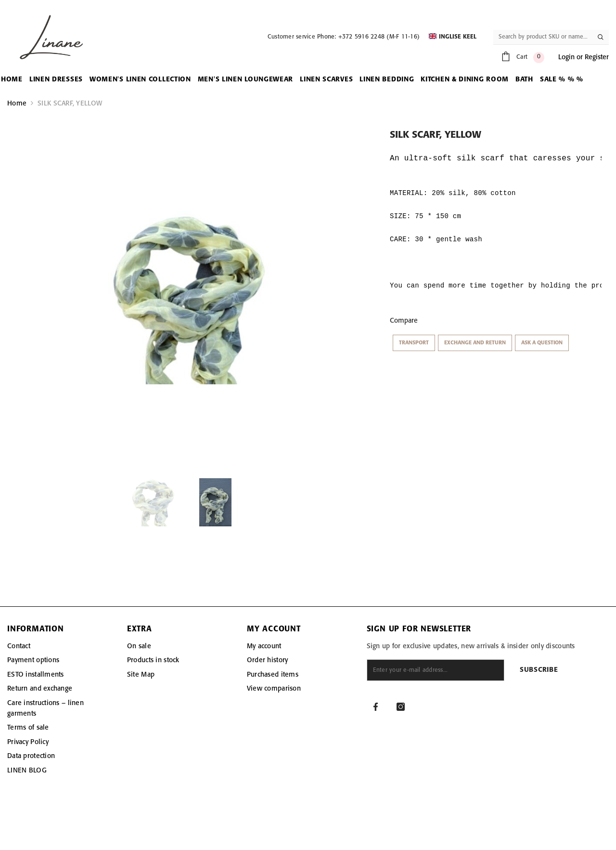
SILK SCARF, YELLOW (70, 104)
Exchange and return (475, 343)
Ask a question (542, 343)
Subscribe (539, 670)
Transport (414, 343)
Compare (404, 321)
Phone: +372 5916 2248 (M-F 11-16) (368, 37)
